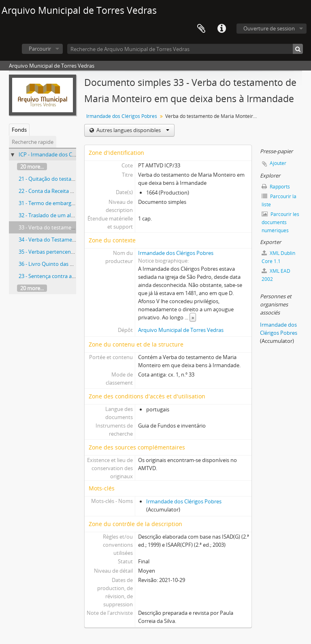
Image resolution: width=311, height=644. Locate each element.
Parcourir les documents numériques (280, 222)
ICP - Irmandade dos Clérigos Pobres (62, 154)
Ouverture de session (269, 28)
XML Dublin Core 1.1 (278, 257)
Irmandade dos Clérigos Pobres (122, 116)
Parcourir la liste (279, 200)
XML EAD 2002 (276, 275)
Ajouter (278, 163)
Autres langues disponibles (132, 130)
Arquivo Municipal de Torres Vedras (181, 330)
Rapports (276, 187)
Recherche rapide (33, 142)
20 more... (32, 167)
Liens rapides (222, 29)
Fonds (19, 130)
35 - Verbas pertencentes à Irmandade (64, 252)
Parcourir (40, 49)
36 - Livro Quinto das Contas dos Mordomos (72, 264)
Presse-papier (201, 29)
